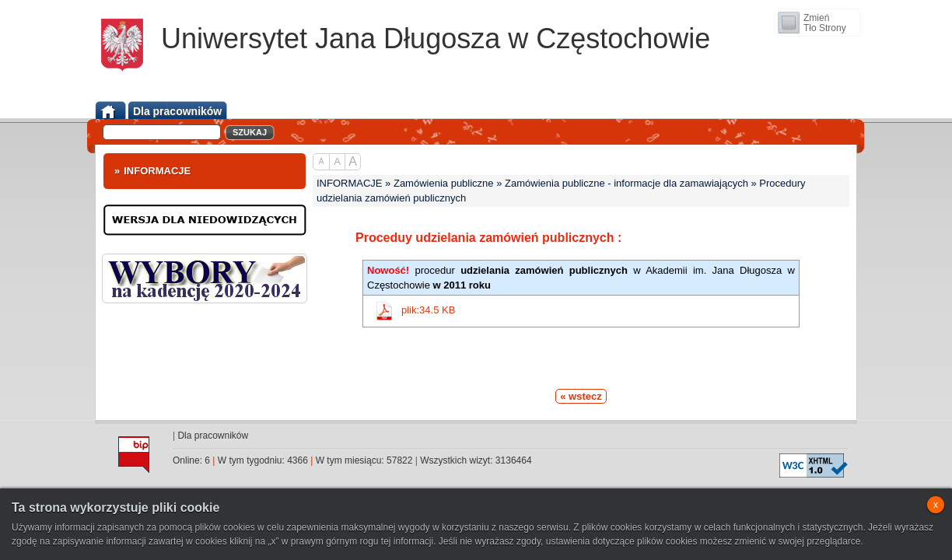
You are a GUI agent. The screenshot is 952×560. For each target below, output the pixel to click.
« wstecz (581, 396)
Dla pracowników (213, 436)
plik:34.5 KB (428, 311)
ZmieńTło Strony (825, 23)
